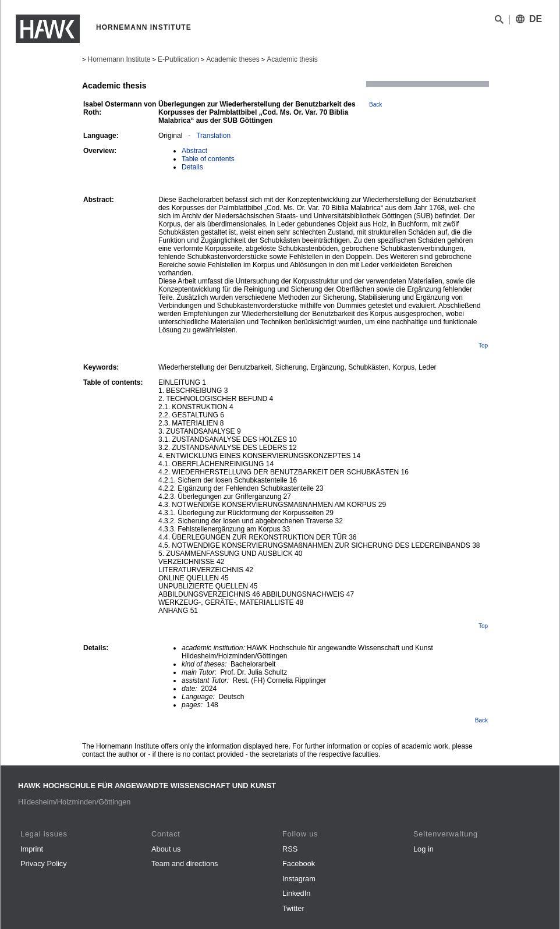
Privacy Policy (44, 864)
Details (192, 167)
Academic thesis (292, 59)
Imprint (32, 849)
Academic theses (233, 59)
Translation (213, 136)
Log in (423, 849)
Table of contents (208, 159)
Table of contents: (113, 382)
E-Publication (178, 59)
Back (375, 104)
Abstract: (99, 200)
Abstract (194, 151)
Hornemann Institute (119, 59)
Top (483, 345)
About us (166, 849)
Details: (96, 648)
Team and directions (185, 864)
